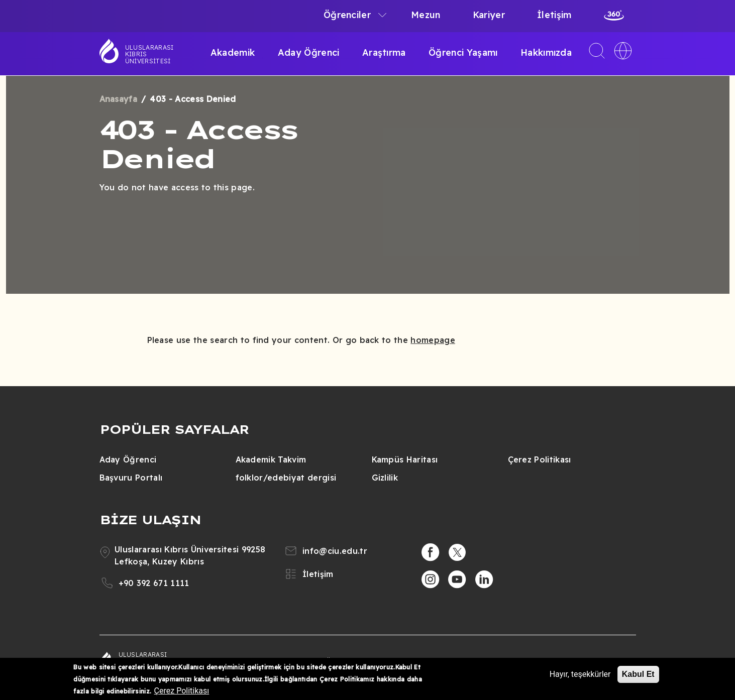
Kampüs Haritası (405, 459)
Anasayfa (119, 99)
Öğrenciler (347, 15)
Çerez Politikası (540, 459)
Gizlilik (385, 478)
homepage (433, 340)
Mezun (426, 15)
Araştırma (384, 52)
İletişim (554, 15)
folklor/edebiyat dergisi (286, 478)
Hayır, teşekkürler (580, 674)
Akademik (233, 52)
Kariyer (489, 15)
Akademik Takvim (271, 459)
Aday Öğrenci (309, 52)
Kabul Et (638, 674)
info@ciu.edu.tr (335, 551)
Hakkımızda (546, 52)
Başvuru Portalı (131, 478)
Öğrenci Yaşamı (463, 52)
